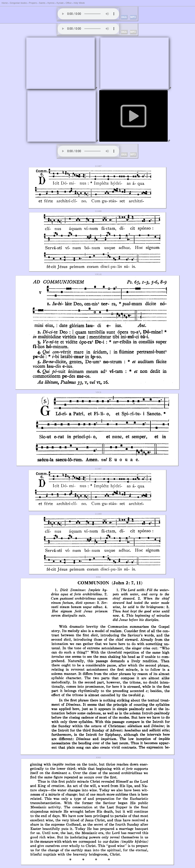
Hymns (51, 3)
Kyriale (60, 3)
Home (5, 3)
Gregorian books (18, 3)
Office (69, 3)
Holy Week (79, 3)
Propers (33, 3)
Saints (42, 3)
